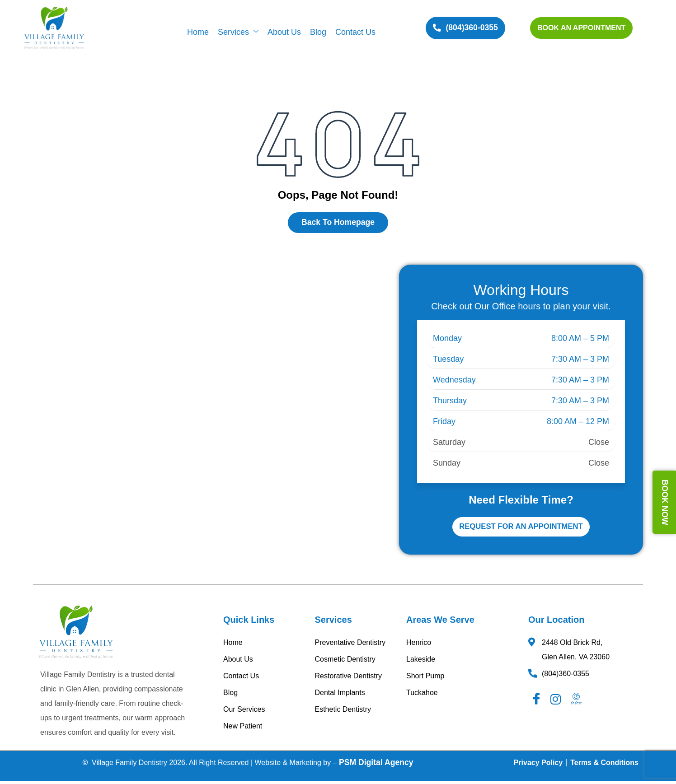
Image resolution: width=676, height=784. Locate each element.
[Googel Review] (577, 702)
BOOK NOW (665, 502)
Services (238, 32)
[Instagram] (557, 702)
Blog (318, 32)
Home (198, 32)
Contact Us (355, 32)
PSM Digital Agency (376, 765)
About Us (284, 32)
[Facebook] (537, 702)
